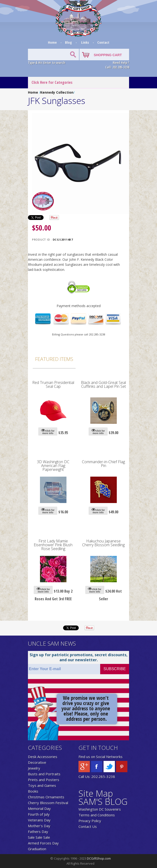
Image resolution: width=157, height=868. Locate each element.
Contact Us (88, 826)
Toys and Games (42, 785)
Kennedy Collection (57, 92)
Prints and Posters (44, 780)
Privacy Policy (90, 821)
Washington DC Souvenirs (100, 809)
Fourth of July (39, 814)
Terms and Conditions (97, 815)
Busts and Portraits (44, 774)
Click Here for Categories (52, 82)
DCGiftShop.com (99, 858)
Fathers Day (38, 832)
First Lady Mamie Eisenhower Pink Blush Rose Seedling (53, 545)
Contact (103, 42)
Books (33, 791)
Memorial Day (39, 808)
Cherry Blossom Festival (48, 803)
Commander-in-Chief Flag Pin (103, 464)
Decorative (37, 762)
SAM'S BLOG (103, 802)
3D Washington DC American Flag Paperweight (53, 466)
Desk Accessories (43, 757)
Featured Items (54, 359)
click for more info (48, 431)
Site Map (96, 793)
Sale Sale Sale (39, 837)
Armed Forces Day (43, 843)
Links (85, 42)
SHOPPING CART (108, 55)
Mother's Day (39, 826)
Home (53, 42)
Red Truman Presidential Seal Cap (53, 384)
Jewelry (34, 768)
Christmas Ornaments (46, 797)
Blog (69, 42)
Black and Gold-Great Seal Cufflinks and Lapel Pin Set (103, 384)
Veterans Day (39, 820)
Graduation (37, 849)
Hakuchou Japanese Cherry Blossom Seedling (103, 543)
